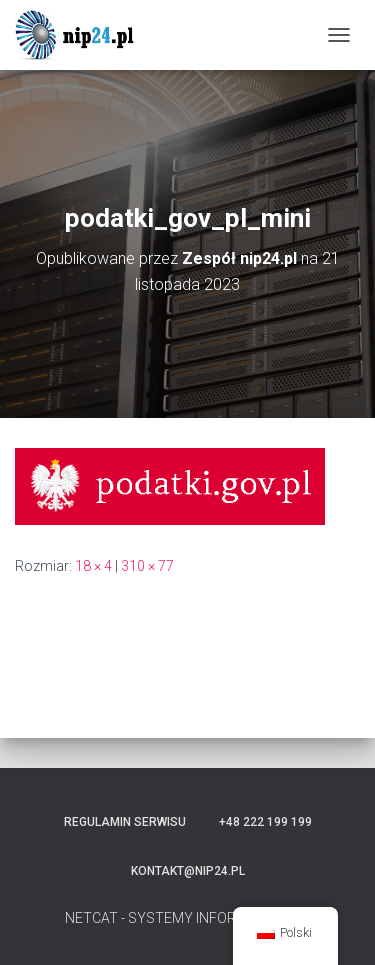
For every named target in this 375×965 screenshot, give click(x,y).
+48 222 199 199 (265, 822)
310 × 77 (147, 566)
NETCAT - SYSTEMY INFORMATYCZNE (187, 918)
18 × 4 (93, 566)
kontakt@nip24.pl (188, 871)
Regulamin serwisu (125, 822)
